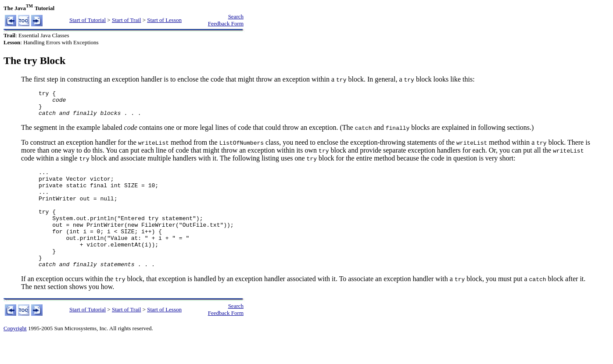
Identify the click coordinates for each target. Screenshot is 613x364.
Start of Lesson (164, 20)
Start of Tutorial (88, 20)
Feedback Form (226, 23)
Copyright (15, 353)
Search (236, 16)
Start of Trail (126, 20)
